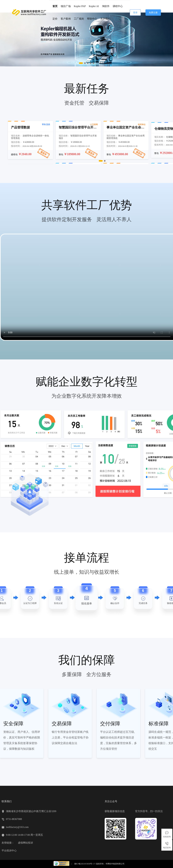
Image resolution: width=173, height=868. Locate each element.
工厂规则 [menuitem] (79, 19)
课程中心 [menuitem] (118, 6)
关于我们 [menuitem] (105, 19)
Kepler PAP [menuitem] (80, 6)
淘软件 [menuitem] (106, 6)
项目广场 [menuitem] (66, 6)
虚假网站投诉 (25, 843)
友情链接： (8, 843)
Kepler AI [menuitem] (94, 6)
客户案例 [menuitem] (66, 19)
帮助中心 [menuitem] (92, 19)
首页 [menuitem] (55, 6)
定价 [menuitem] (55, 19)
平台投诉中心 (9, 851)
